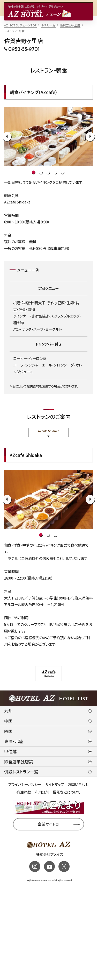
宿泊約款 (24, 792)
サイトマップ (55, 784)
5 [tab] (62, 172)
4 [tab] (55, 172)
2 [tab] (41, 172)
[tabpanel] (49, 136)
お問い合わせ (78, 784)
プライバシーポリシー (25, 784)
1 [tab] (33, 172)
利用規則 (42, 792)
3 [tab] (48, 172)
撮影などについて (67, 792)
